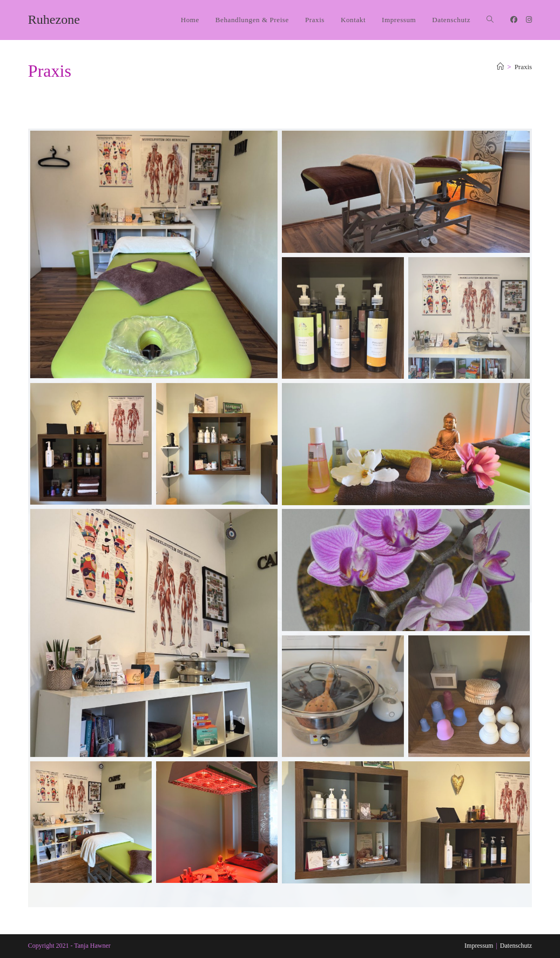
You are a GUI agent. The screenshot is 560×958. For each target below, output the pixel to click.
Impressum (479, 946)
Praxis (524, 67)
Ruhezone (54, 19)
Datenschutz (516, 946)
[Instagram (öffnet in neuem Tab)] (529, 20)
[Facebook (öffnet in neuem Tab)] (514, 20)
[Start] (500, 67)
